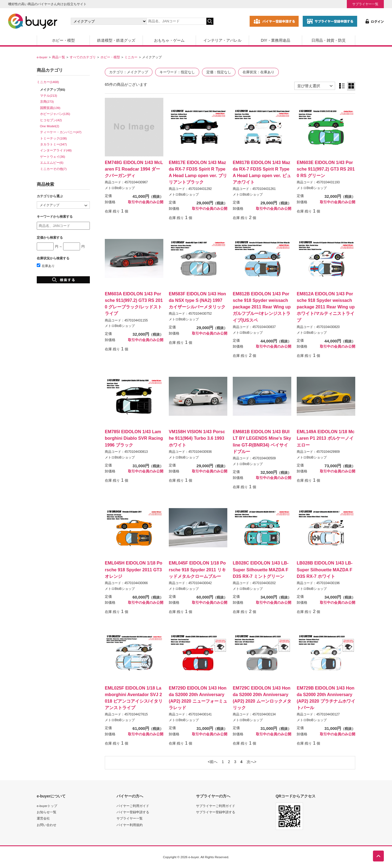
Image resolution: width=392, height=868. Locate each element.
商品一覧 (59, 57)
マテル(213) (49, 95)
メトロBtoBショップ (120, 188)
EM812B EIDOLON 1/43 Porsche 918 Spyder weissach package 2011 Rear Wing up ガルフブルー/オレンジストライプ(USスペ (262, 307)
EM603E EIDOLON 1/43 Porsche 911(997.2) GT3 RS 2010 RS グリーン (326, 169)
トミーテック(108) (53, 138)
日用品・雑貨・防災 (329, 40)
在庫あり (46, 266)
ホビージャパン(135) (55, 114)
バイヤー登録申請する (133, 812)
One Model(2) (50, 126)
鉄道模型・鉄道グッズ (116, 40)
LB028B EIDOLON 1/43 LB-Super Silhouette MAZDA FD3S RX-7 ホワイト (325, 569)
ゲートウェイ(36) (53, 157)
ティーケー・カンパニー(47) (61, 132)
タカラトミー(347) (53, 144)
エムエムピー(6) (52, 163)
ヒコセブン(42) (51, 120)
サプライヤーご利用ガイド (216, 806)
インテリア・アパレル (222, 40)
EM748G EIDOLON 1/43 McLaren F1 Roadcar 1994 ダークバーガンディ (134, 169)
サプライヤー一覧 (365, 4)
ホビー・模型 (63, 40)
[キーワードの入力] (176, 21)
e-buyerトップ (47, 806)
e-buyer (42, 57)
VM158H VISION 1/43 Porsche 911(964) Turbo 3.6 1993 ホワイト (197, 438)
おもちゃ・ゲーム (169, 40)
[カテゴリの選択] (109, 21)
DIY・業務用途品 (275, 40)
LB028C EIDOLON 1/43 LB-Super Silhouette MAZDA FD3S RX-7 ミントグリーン (261, 569)
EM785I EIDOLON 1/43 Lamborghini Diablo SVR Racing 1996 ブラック (134, 438)
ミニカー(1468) (48, 82)
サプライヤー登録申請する (216, 812)
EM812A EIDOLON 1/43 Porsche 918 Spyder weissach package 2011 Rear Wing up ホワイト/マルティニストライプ (326, 307)
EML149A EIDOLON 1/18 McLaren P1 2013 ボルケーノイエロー (326, 438)
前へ (214, 762)
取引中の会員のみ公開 (146, 202)
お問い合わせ (47, 825)
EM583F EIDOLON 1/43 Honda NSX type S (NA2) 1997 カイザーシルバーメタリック (197, 300)
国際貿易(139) (50, 108)
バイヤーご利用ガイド (133, 806)
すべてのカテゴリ (83, 57)
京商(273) (47, 101)
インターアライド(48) (56, 150)
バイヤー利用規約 (130, 825)
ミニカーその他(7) (53, 169)
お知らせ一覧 (47, 812)
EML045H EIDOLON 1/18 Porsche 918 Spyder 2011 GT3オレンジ (134, 569)
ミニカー (131, 57)
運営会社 (43, 818)
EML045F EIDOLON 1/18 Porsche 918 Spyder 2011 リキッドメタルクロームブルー (197, 569)
